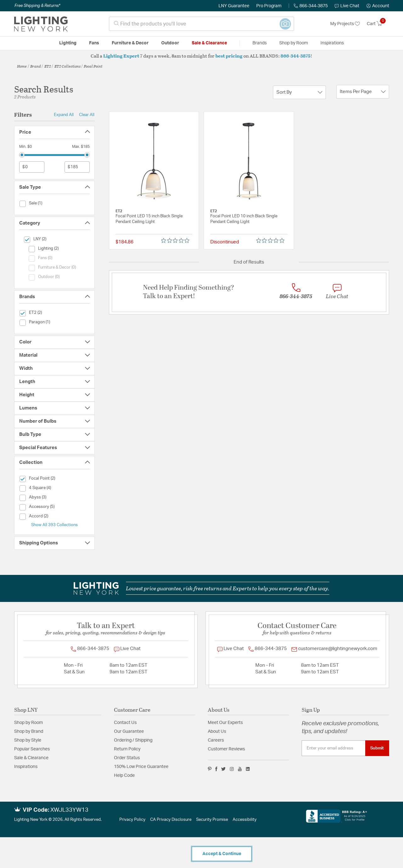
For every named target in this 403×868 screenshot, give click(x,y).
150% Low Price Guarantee (141, 767)
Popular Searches (32, 749)
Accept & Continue (222, 854)
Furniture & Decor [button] (130, 43)
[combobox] (201, 24)
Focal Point (93, 66)
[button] (378, 6)
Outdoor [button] (170, 43)
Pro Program (269, 6)
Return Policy (127, 749)
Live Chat (347, 6)
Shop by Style (28, 740)
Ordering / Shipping (133, 740)
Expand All (64, 115)
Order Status (127, 758)
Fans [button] (94, 43)
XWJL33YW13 (69, 810)
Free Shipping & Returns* (37, 6)
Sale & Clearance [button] (209, 43)
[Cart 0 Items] (378, 24)
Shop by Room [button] (294, 43)
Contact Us (125, 723)
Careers (216, 740)
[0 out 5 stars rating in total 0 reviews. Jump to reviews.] (177, 241)
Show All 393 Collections (54, 525)
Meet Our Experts (225, 723)
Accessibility (245, 820)
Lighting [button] (68, 43)
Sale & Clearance (31, 758)
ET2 (48, 66)
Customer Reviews (226, 749)
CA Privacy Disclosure (171, 820)
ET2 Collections (68, 66)
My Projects (345, 24)
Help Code (124, 776)
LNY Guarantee (234, 6)
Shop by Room (28, 723)
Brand (36, 66)
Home (22, 66)
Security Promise (212, 820)
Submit (377, 748)
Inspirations (26, 767)
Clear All (87, 115)
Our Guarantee (129, 732)
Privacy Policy (132, 820)
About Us (217, 732)
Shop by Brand (29, 732)
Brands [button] (260, 43)
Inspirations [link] (332, 43)
